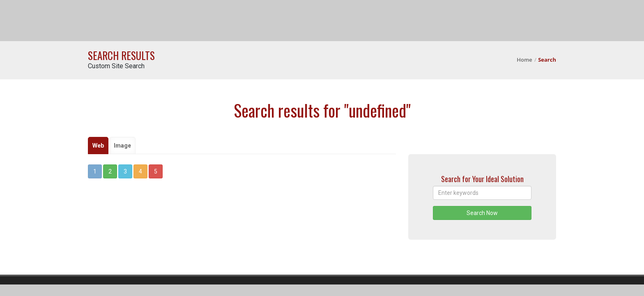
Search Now (482, 213)
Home (524, 60)
